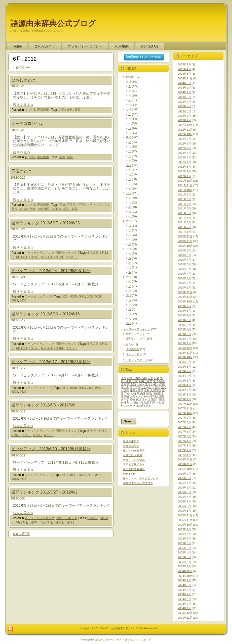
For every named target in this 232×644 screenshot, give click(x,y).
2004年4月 (184, 594)
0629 (15, 300)
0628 (98, 297)
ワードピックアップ (38, 297)
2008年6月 (184, 376)
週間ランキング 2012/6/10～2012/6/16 (46, 314)
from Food (129, 474)
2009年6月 (184, 320)
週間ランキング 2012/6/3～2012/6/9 (43, 405)
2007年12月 (185, 404)
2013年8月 (184, 97)
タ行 (128, 165)
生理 (156, 381)
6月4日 (92, 431)
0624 (65, 297)
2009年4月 (184, 329)
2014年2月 (184, 88)
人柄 (133, 394)
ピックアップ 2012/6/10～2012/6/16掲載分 (51, 449)
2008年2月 (184, 395)
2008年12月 (185, 348)
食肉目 (146, 399)
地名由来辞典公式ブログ (138, 483)
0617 (65, 388)
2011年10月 (185, 190)
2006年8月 (184, 478)
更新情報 (43, 110)
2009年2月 (184, 339)
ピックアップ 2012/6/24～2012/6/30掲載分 (51, 271)
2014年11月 (185, 78)
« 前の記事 (21, 67)
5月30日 (34, 522)
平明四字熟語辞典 (134, 465)
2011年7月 (184, 204)
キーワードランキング (39, 253)
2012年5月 (184, 157)
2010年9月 (184, 250)
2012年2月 (184, 171)
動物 (149, 394)
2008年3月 (184, 390)
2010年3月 (184, 278)
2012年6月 (184, 153)
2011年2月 (184, 227)
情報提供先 (133, 349)
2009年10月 (185, 301)
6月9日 (49, 435)
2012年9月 (184, 139)
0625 (74, 297)
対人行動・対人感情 (139, 402)
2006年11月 (185, 464)
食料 (70, 110)
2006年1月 (184, 511)
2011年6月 (184, 208)
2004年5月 (184, 590)
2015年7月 (184, 64)
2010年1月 (184, 288)
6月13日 (34, 348)
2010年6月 (184, 264)
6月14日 (47, 348)
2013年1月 (184, 120)
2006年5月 (184, 492)
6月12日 (22, 348)
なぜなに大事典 (133, 455)
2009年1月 (184, 343)
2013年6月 (184, 106)
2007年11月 (185, 408)
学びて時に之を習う (142, 387)
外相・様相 (158, 384)
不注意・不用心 (77, 205)
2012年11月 (185, 130)
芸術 (158, 387)
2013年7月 (184, 102)
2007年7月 (184, 427)
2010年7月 (184, 260)
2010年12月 (185, 236)
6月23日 (72, 257)
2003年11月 (185, 618)
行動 (33, 209)
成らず (24, 209)
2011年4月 (184, 218)
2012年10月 (185, 134)
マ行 (128, 249)
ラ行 (128, 295)
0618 (74, 388)
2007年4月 (184, 441)
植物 (132, 399)
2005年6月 (184, 543)
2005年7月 (184, 539)
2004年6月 (184, 585)
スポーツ (130, 406)
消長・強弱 (134, 378)
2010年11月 (185, 241)
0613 (90, 475)
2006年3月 (184, 501)
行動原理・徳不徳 (49, 209)
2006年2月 (184, 506)
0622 (15, 392)
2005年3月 (184, 557)
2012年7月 (184, 148)
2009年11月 (185, 297)
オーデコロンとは (27, 124)
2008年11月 (185, 353)
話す (148, 406)
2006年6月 (184, 488)
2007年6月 (184, 432)
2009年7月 (184, 315)
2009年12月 (185, 292)
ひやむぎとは (23, 80)
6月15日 (59, 348)
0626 (82, 297)
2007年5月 (184, 436)
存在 (127, 394)
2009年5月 (184, 325)
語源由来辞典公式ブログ (53, 24)
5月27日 (93, 518)
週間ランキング (67, 253)
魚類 (142, 406)
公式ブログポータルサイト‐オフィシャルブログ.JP (123, 640)
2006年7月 (184, 483)
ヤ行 (128, 277)
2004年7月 (184, 580)
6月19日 (22, 257)
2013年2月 (184, 116)
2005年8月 (184, 534)
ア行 (32, 157)
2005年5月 (184, 548)
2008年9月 (184, 362)
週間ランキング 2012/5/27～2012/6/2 (44, 492)
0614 (98, 475)
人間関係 (156, 390)
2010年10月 (185, 246)
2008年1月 (184, 399)
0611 (74, 475)
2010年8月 (184, 255)
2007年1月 (184, 455)
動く (164, 387)
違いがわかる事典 (134, 450)
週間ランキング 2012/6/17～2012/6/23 (46, 223)
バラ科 (125, 390)
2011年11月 (185, 185)
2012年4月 (184, 162)
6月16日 (72, 348)
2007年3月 (184, 446)
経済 (161, 396)
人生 (150, 378)
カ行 (128, 109)
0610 (65, 475)
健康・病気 (136, 390)
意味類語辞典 (131, 446)
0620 (90, 388)
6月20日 (34, 257)
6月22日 (59, 257)
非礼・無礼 (70, 209)
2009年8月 (184, 311)
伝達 (139, 399)
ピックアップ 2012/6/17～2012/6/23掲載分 (51, 362)
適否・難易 (158, 399)
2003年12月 (185, 613)
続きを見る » (23, 105)
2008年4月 (184, 385)
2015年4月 (184, 69)
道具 (123, 384)
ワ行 (128, 323)
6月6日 (16, 435)
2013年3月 (184, 111)
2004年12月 (185, 571)
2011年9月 (184, 195)
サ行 (128, 137)
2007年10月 (185, 413)
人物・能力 (143, 384)
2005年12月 (185, 515)
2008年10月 (185, 357)
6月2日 (69, 522)
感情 (144, 378)
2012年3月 (184, 167)
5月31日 (47, 522)
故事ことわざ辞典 (134, 460)
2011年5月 (184, 213)
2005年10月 (185, 525)
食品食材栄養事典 (134, 469)
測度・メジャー (139, 396)
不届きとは (21, 171)
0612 (82, 475)
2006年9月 (184, 474)
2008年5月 (184, 381)
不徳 (62, 205)
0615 (15, 479)
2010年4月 (184, 274)
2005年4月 (184, 552)
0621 (98, 388)
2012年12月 (185, 125)
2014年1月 (184, 92)
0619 (82, 388)
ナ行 (128, 193)
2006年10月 (185, 469)
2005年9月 (184, 529)
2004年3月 (184, 599)
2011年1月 (184, 232)
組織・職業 (145, 381)
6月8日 (38, 435)
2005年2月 (184, 562)
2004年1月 (184, 608)
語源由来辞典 (131, 441)
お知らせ (128, 345)
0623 (23, 392)
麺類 (77, 110)
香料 (70, 157)
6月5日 (103, 431)
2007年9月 (184, 418)
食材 (147, 390)
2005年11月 (185, 520)
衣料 (62, 157)
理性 (123, 378)
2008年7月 (184, 371)
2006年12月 (185, 459)
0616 (23, 479)
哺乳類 (154, 396)
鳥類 (133, 384)
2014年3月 (184, 83)
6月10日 (93, 344)
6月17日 (93, 253)
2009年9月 (184, 306)
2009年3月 (184, 334)
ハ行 (32, 110)
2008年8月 (184, 367)
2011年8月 (184, 199)
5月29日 (22, 522)
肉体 (143, 394)
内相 (158, 402)
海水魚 (125, 387)
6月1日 (58, 522)
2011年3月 (184, 222)
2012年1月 (184, 176)
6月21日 (47, 257)
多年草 (125, 399)
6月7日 (27, 435)
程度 (135, 381)
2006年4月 (184, 497)
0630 (23, 300)
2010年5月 (184, 269)
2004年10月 (185, 576)
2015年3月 (184, 74)
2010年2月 (184, 283)
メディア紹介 (134, 354)
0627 (90, 297)
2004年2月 (184, 604)
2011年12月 (185, 181)
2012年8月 (184, 144)
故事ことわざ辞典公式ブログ (141, 479)
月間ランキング (135, 334)
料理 (62, 110)
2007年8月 (184, 422)
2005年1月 (184, 566)
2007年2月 (184, 450)
